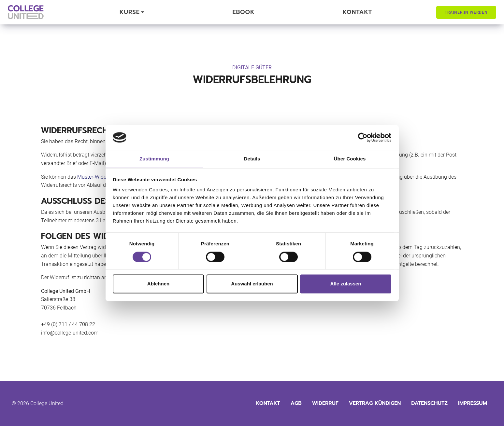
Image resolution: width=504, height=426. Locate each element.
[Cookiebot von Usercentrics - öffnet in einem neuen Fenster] (363, 137)
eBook (244, 12)
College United (47, 403)
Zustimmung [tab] (154, 159)
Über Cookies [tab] (350, 159)
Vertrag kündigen (375, 403)
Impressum (473, 403)
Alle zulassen (346, 284)
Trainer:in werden (466, 12)
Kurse (130, 12)
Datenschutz (429, 403)
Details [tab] (252, 159)
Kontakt (357, 12)
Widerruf (325, 403)
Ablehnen (158, 284)
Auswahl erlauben (252, 284)
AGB (296, 403)
